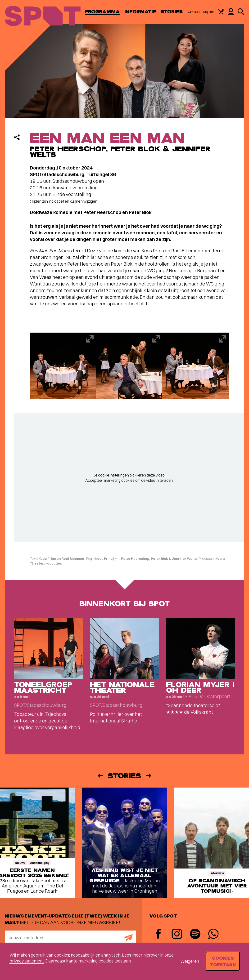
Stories (172, 12)
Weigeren (190, 961)
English (208, 12)
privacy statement (27, 961)
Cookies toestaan (223, 961)
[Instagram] (177, 934)
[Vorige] (100, 776)
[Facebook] (159, 934)
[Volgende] (149, 776)
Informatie (140, 12)
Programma (102, 12)
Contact (194, 12)
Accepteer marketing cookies (110, 480)
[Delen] (17, 137)
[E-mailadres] (70, 938)
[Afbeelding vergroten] (63, 366)
